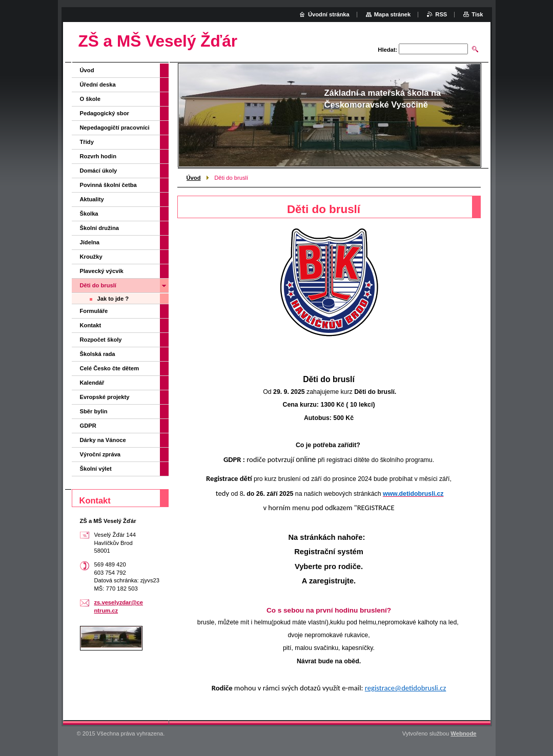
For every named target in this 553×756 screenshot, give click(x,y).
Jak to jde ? (113, 299)
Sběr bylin (94, 411)
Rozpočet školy (101, 340)
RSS (441, 14)
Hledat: (387, 50)
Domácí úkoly (99, 171)
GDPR (88, 426)
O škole (90, 99)
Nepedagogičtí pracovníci (115, 128)
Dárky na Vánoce (103, 440)
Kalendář (92, 383)
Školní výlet (96, 469)
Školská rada (98, 354)
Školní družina (99, 228)
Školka (89, 214)
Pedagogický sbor (105, 113)
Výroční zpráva (100, 454)
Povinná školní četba (108, 185)
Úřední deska (98, 85)
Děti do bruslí (98, 285)
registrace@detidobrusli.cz (406, 688)
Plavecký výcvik (102, 271)
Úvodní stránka (329, 14)
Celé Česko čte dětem (110, 368)
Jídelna (90, 242)
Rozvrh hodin (98, 156)
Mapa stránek (393, 14)
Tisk (477, 14)
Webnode (463, 733)
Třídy (87, 142)
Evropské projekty (105, 397)
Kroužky (91, 257)
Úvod (194, 178)
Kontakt (91, 325)
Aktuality (92, 199)
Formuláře (94, 311)
